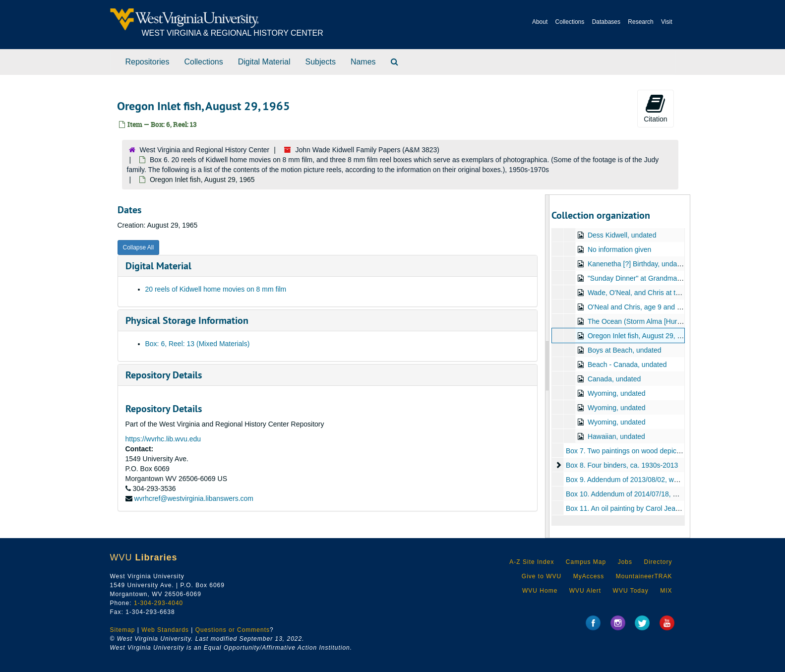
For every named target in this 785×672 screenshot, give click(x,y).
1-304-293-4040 (158, 603)
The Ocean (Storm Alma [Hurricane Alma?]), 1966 (664, 321)
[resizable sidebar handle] (547, 366)
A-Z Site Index (532, 562)
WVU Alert (585, 591)
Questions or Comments (233, 630)
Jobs (625, 562)
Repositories (148, 62)
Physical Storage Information (187, 320)
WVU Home (540, 591)
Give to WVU (542, 576)
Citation (655, 108)
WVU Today (631, 591)
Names (363, 62)
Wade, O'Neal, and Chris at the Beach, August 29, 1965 (673, 293)
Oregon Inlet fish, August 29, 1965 (640, 336)
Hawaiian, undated (616, 436)
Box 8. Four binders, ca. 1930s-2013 (622, 465)
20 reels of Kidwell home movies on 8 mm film (216, 289)
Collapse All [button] (139, 247)
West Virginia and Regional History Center (205, 150)
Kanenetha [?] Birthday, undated (637, 264)
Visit (666, 22)
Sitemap (123, 630)
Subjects (321, 62)
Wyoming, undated (617, 393)
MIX (666, 591)
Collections (570, 22)
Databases (606, 22)
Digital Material (264, 62)
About (540, 22)
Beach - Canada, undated (627, 365)
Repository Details (164, 375)
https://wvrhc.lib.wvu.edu (163, 439)
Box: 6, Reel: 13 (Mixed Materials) (198, 344)
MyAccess (589, 576)
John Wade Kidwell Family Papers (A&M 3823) (368, 150)
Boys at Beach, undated (625, 350)
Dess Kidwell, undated (622, 235)
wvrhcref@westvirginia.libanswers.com (194, 498)
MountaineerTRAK (644, 576)
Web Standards (165, 630)
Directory (658, 562)
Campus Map (586, 562)
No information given (619, 249)
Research (640, 22)
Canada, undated (614, 379)
